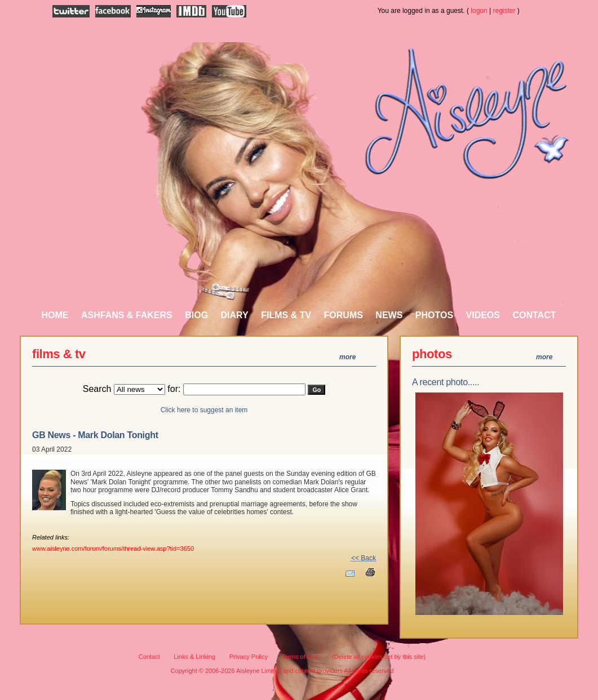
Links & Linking (194, 657)
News (389, 315)
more (347, 357)
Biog (196, 315)
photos (432, 354)
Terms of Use (300, 657)
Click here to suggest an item (204, 410)
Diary (235, 315)
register (504, 11)
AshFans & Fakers (127, 315)
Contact (534, 315)
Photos (434, 315)
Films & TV (286, 315)
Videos (483, 315)
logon (479, 11)
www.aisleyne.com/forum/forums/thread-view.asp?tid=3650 (113, 549)
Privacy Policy (249, 657)
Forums (344, 315)
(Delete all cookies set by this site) (379, 657)
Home (55, 315)
